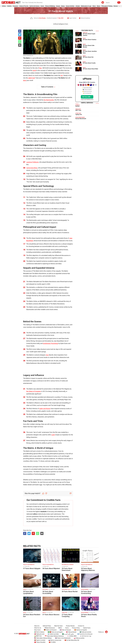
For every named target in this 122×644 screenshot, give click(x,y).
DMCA (60, 628)
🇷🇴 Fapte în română (40, 640)
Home (58, 8)
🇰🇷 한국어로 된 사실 (85, 636)
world (34, 70)
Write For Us (38, 628)
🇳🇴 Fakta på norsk (39, 634)
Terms (67, 628)
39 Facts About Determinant (67, 569)
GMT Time (78, 110)
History (63, 6)
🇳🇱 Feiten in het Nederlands (63, 638)
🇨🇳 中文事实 (52, 642)
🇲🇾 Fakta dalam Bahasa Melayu (43, 638)
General (58, 6)
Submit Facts (87, 628)
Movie (94, 6)
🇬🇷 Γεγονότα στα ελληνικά (85, 634)
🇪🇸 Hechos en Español (81, 630)
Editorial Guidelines (85, 18)
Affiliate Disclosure (50, 628)
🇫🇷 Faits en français (65, 630)
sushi (53, 435)
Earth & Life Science (34, 6)
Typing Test (79, 114)
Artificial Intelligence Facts (61, 24)
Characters (15, 6)
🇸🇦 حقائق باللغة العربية (68, 634)
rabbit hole (32, 78)
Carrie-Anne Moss (32, 168)
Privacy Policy (76, 628)
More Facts (37, 630)
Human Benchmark (81, 119)
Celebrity (9, 6)
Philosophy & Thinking (107, 6)
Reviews (116, 6)
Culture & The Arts (24, 6)
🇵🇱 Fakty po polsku (79, 638)
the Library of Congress (34, 391)
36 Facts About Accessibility (48, 592)
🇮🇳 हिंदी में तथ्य (38, 636)
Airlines (4, 6)
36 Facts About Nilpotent (51, 568)
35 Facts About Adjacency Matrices (88, 569)
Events (42, 6)
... (119, 6)
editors (35, 514)
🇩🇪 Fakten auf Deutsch (50, 630)
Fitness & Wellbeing (50, 6)
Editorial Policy (47, 626)
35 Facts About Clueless (90, 40)
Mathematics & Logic (86, 6)
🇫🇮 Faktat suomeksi (53, 634)
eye (62, 75)
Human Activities (70, 6)
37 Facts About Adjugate (32, 568)
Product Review (70, 626)
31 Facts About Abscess (51, 615)
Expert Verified (73, 18)
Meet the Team (58, 626)
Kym (47, 355)
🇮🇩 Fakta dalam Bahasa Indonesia (54, 636)
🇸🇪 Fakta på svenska (85, 632)
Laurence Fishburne (32, 162)
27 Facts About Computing (67, 616)
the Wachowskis (49, 100)
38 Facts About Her (88, 57)
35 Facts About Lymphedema (28, 592)
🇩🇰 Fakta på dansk (71, 632)
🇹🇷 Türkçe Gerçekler (40, 642)
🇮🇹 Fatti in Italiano (39, 632)
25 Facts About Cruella (89, 63)
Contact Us (81, 626)
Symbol (77, 106)
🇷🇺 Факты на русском (55, 640)
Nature (99, 6)
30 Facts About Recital (70, 592)
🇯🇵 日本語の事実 (72, 636)
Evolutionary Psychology (51, 343)
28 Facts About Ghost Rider (90, 69)
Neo (41, 68)
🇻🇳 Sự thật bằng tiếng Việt (72, 640)
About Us (37, 626)
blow (25, 80)
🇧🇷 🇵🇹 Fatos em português (55, 632)
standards (43, 512)
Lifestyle (78, 6)
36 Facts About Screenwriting (86, 592)
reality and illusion (45, 409)
